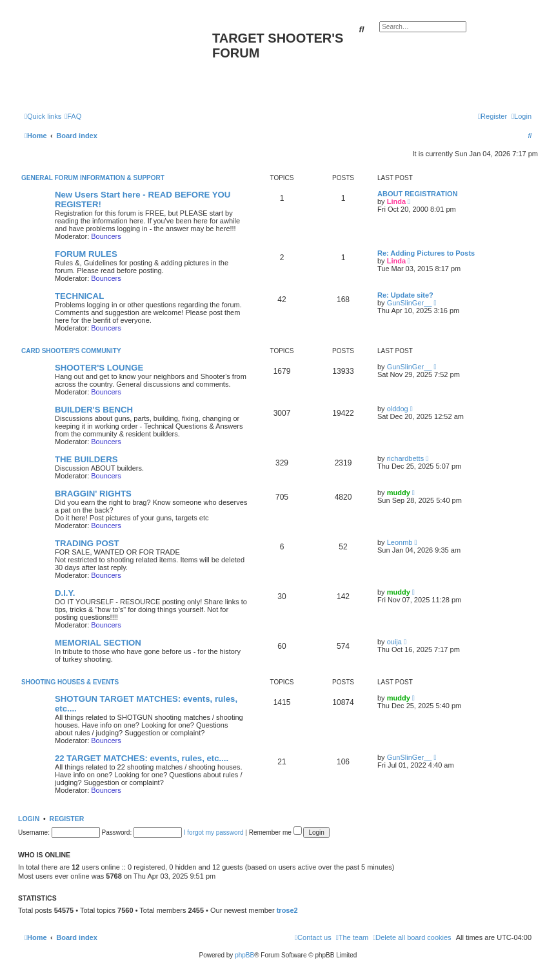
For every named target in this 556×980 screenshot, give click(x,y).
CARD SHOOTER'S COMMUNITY (71, 351)
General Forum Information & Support (93, 178)
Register (67, 819)
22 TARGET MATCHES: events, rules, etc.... (142, 758)
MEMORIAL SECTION (98, 643)
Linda (396, 201)
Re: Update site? (405, 295)
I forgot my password (214, 832)
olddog (398, 409)
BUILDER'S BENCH (94, 410)
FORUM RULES (86, 254)
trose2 (287, 910)
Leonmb (400, 542)
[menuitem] (73, 116)
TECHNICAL (79, 296)
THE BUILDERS (86, 459)
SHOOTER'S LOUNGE (99, 368)
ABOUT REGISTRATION (417, 194)
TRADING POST (87, 543)
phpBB (244, 955)
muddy (399, 493)
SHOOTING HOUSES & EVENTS (70, 682)
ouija (394, 642)
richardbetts (405, 458)
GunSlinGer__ (410, 303)
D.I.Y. (65, 593)
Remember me (275, 832)
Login (29, 819)
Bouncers (106, 236)
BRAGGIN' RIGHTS (93, 494)
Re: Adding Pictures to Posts (426, 253)
